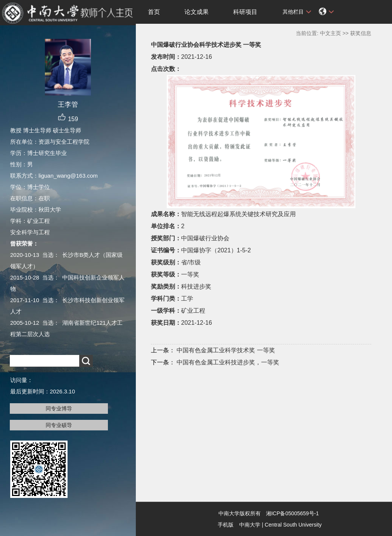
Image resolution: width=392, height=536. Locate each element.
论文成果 (197, 12)
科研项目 (245, 12)
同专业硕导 (59, 425)
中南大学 (250, 525)
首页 (154, 12)
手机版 (226, 525)
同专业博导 (59, 409)
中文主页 (331, 33)
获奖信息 (361, 33)
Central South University (293, 525)
